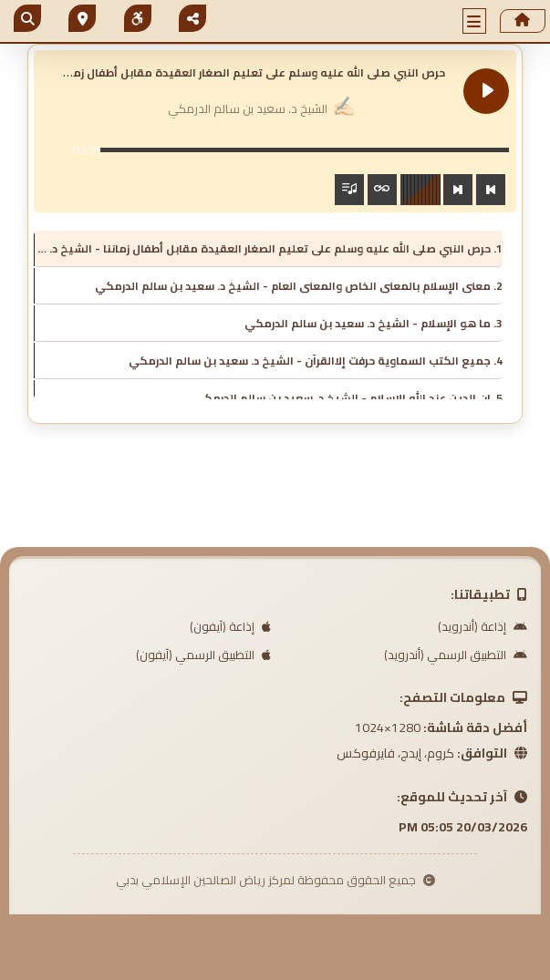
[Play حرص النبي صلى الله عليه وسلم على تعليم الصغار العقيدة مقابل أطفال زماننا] (486, 91)
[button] (474, 21)
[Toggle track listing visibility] (349, 190)
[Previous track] (491, 190)
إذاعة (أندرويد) (483, 626)
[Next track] (458, 190)
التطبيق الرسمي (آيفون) (203, 655)
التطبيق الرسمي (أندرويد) (456, 655)
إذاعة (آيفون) (230, 626)
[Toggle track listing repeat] (382, 190)
